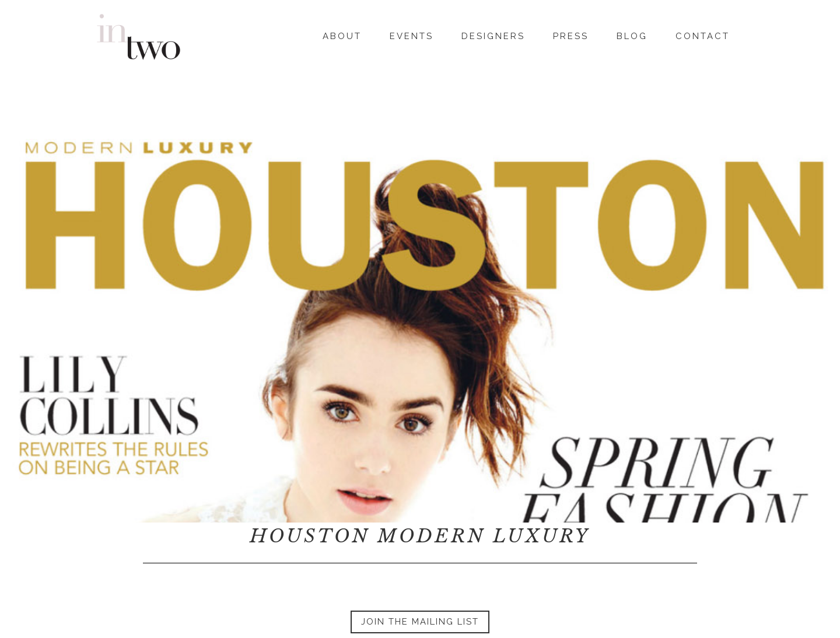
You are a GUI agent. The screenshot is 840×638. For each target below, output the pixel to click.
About (342, 34)
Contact (703, 34)
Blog (632, 34)
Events (412, 34)
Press (571, 34)
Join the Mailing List (420, 622)
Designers (493, 34)
